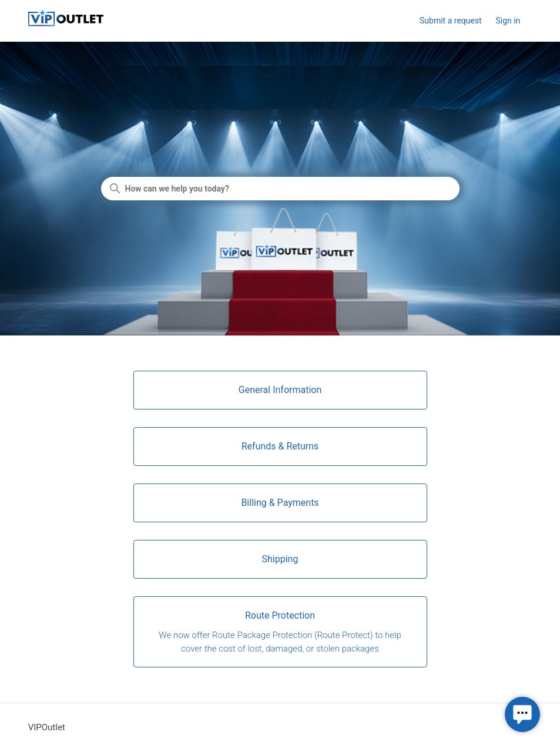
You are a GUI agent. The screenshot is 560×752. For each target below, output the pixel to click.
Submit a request (451, 21)
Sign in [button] (508, 21)
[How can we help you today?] (280, 189)
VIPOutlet (47, 727)
